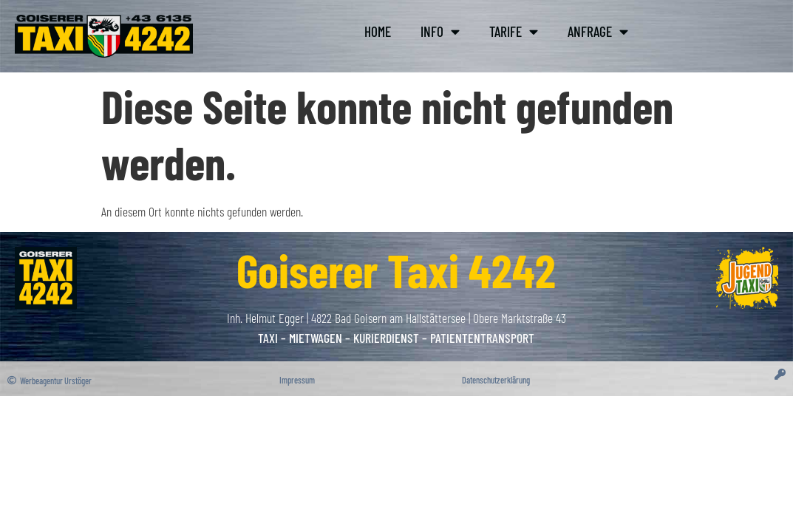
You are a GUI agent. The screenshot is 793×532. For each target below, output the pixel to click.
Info (440, 31)
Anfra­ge (598, 31)
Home (378, 31)
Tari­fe (514, 31)
